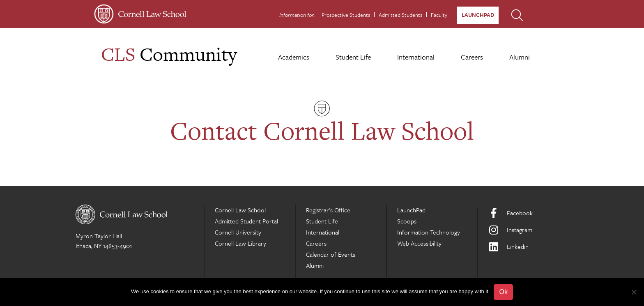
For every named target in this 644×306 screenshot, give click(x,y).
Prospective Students (346, 15)
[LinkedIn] (528, 247)
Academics (294, 57)
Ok (503, 292)
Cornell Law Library (240, 243)
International (416, 57)
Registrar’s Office (328, 210)
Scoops (407, 221)
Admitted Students (400, 15)
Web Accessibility (419, 243)
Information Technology (429, 232)
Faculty (439, 15)
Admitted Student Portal (246, 221)
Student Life (353, 57)
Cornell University (238, 232)
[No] (634, 292)
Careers (472, 57)
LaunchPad (478, 15)
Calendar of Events (331, 254)
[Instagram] (528, 230)
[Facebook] (528, 213)
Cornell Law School (240, 210)
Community (169, 54)
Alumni (520, 57)
